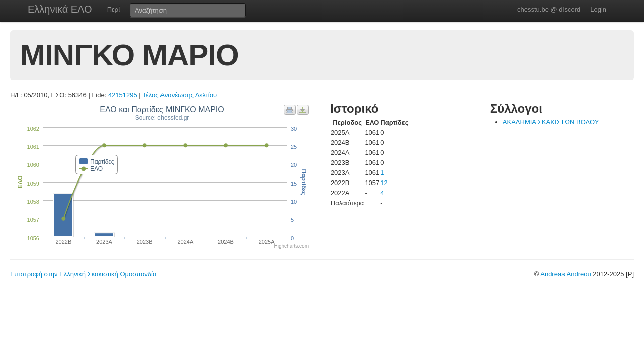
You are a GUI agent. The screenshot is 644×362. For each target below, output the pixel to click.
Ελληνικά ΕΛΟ (60, 9)
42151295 (123, 95)
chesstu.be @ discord (549, 9)
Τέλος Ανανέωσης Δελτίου (180, 95)
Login (598, 9)
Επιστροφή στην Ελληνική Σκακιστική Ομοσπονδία (83, 274)
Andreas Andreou (566, 274)
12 (384, 183)
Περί (113, 9)
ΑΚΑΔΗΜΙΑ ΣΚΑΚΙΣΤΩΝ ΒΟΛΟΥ (551, 122)
